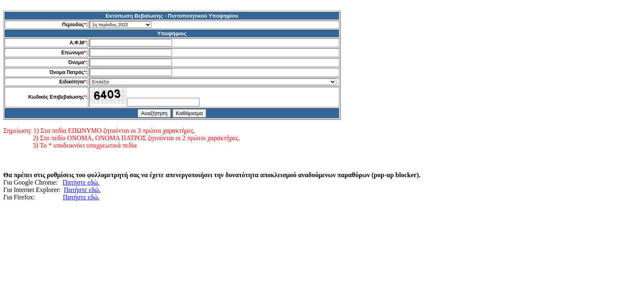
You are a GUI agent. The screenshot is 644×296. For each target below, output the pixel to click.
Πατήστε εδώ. (81, 182)
